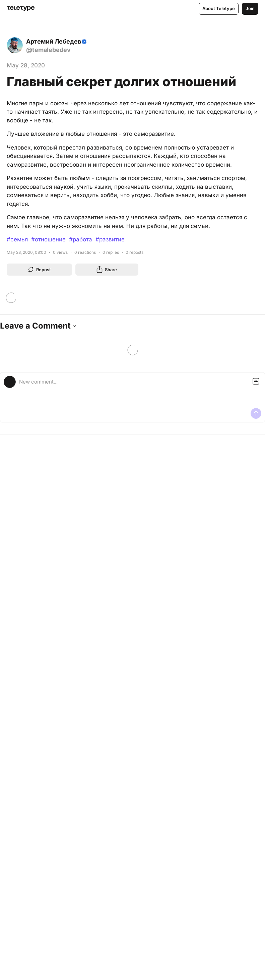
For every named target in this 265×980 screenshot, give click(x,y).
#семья (17, 239)
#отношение (48, 239)
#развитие (110, 239)
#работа (81, 239)
